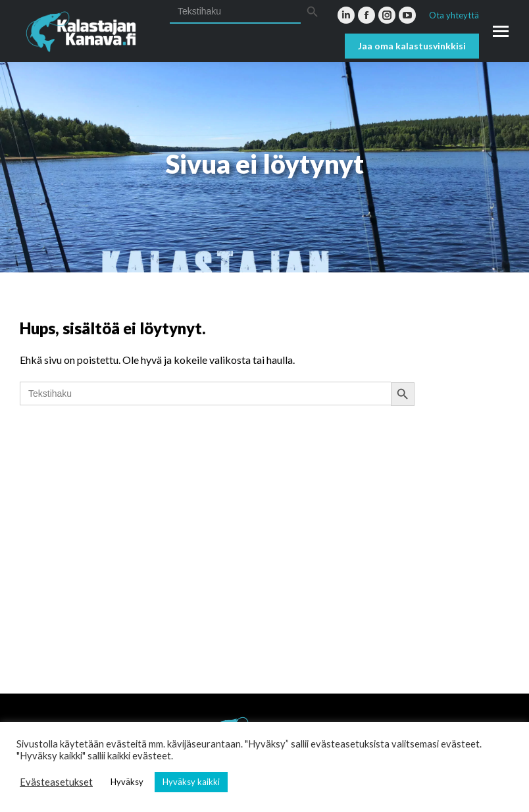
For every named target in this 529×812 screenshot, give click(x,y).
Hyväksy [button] (127, 782)
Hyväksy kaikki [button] (191, 782)
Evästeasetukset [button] (56, 782)
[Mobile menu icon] (501, 31)
